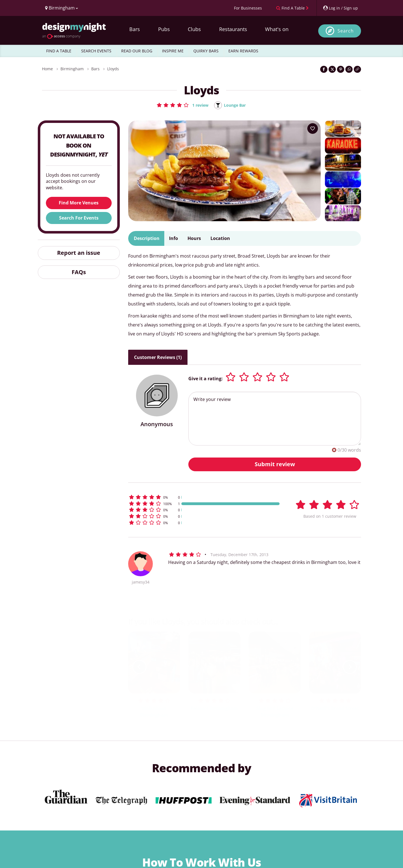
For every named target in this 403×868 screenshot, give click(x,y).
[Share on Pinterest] (341, 69)
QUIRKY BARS (206, 51)
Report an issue (79, 253)
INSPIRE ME (173, 51)
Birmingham (72, 69)
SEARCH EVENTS (96, 51)
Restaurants (233, 29)
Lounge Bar (236, 105)
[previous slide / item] (139, 667)
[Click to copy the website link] (357, 69)
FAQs (79, 272)
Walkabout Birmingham (154, 712)
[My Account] (340, 8)
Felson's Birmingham (214, 709)
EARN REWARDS (243, 51)
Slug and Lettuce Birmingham (275, 712)
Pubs (164, 29)
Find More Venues (79, 203)
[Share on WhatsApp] (349, 69)
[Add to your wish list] (313, 129)
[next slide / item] (350, 667)
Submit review (275, 464)
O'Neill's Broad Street (335, 709)
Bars (135, 29)
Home (47, 69)
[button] (180, 105)
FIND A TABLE (59, 51)
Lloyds (113, 69)
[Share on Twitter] (332, 69)
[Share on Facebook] (324, 69)
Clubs (194, 29)
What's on (277, 29)
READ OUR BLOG (137, 51)
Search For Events (79, 218)
